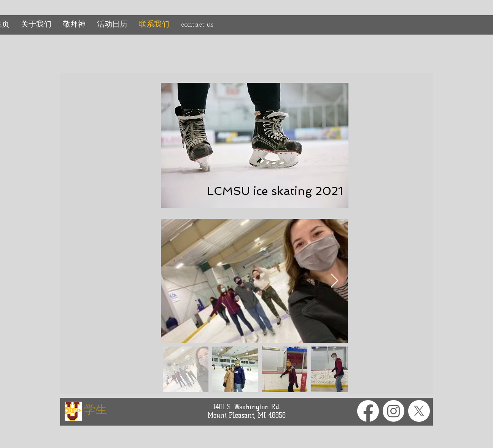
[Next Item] (335, 281)
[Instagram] (394, 411)
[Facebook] (368, 411)
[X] (419, 411)
